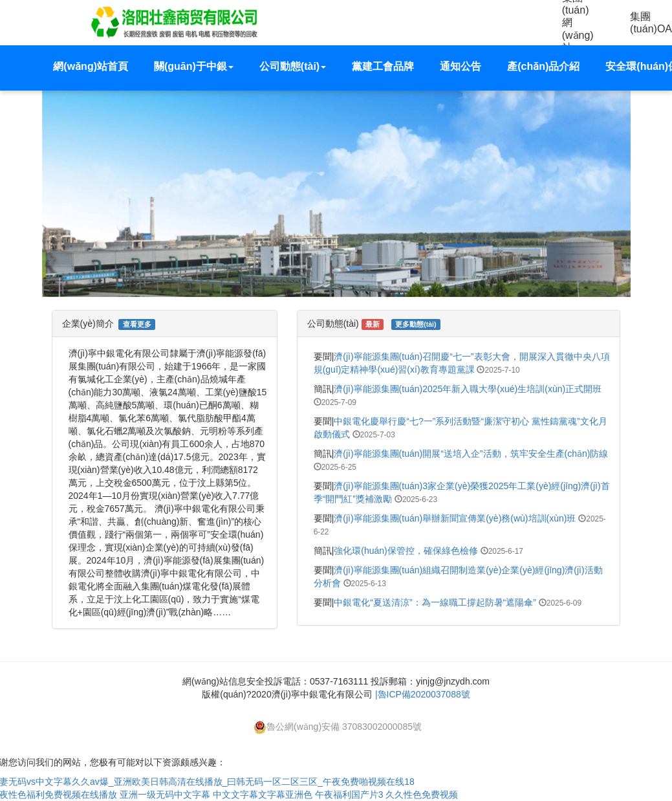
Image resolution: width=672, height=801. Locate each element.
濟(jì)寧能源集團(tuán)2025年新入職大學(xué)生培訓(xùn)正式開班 (468, 389)
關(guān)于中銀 (194, 66)
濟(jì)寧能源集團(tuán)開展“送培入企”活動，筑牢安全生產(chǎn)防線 (471, 454)
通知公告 (461, 66)
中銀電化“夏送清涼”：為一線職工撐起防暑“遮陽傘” (435, 602)
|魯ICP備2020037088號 (423, 694)
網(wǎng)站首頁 (91, 66)
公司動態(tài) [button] (293, 66)
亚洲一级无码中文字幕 (165, 795)
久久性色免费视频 (422, 795)
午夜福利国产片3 (349, 795)
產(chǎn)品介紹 (543, 66)
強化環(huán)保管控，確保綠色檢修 (406, 551)
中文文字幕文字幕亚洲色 (263, 795)
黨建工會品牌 (383, 66)
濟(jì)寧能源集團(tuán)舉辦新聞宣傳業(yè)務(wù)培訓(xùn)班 (455, 518)
